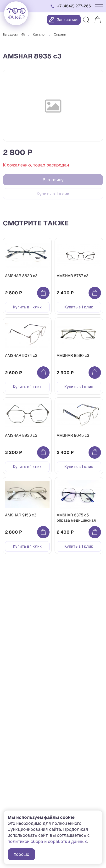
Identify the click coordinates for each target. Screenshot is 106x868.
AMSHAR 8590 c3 (73, 356)
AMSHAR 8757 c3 (73, 276)
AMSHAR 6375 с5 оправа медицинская (76, 518)
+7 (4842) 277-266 (74, 6)
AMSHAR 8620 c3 (21, 276)
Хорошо (21, 854)
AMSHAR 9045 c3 (73, 435)
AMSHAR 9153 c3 (21, 515)
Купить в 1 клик (53, 194)
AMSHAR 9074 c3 (21, 356)
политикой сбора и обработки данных (47, 841)
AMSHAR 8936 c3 (21, 435)
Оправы (60, 34)
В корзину (53, 180)
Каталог (39, 34)
